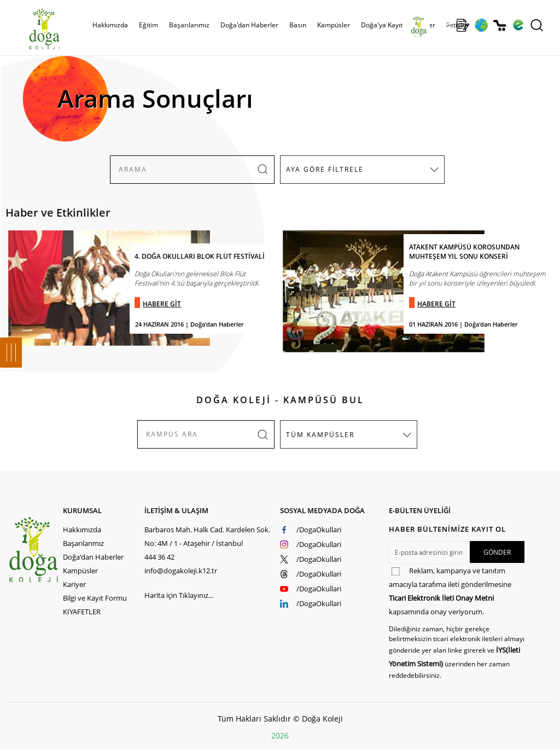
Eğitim (148, 25)
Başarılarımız (189, 25)
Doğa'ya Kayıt (382, 25)
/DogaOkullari (319, 530)
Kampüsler (334, 25)
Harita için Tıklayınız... (179, 595)
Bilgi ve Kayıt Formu (95, 598)
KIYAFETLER (82, 612)
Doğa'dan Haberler (249, 25)
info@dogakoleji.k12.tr (181, 571)
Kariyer (74, 584)
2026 (280, 736)
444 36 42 (159, 557)
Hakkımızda (110, 25)
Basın (298, 25)
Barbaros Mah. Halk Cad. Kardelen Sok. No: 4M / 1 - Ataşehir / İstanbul (207, 536)
